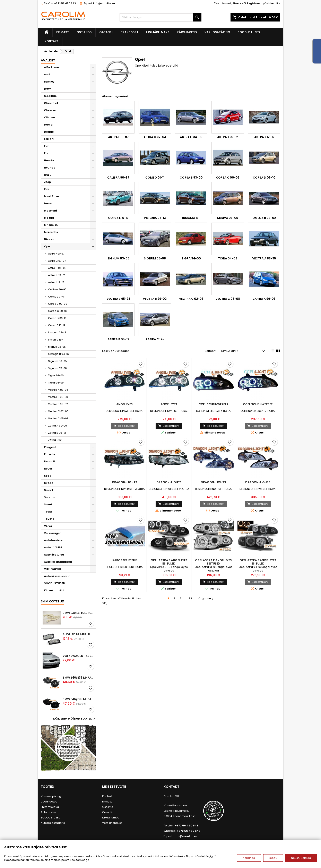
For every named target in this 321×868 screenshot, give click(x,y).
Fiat (47, 146)
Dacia (48, 125)
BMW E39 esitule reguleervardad (78, 613)
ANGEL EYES (124, 404)
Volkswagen (53, 533)
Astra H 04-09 (57, 268)
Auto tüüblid (53, 547)
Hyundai (50, 168)
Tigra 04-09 (56, 383)
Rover (48, 469)
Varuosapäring (217, 32)
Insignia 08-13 (57, 332)
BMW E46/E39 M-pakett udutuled (78, 678)
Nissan (49, 239)
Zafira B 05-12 (57, 433)
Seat (47, 476)
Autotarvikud (54, 540)
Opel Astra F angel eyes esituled (169, 562)
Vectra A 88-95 (58, 390)
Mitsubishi (51, 225)
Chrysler (50, 110)
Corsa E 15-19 (57, 325)
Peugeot (50, 447)
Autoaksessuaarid (57, 576)
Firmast (63, 32)
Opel (47, 246)
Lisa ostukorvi (124, 426)
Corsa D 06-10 (57, 318)
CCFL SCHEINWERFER (213, 404)
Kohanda (249, 858)
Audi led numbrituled (78, 634)
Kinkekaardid (54, 590)
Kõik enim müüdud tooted (75, 719)
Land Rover (52, 196)
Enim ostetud (53, 601)
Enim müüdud (50, 807)
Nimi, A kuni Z (244, 351)
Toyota (49, 519)
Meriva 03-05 (57, 347)
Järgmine (206, 598)
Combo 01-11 (56, 297)
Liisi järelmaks (158, 32)
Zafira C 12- (56, 440)
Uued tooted (49, 802)
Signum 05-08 (57, 368)
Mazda (49, 218)
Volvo (48, 526)
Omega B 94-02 (59, 354)
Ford (47, 153)
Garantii (106, 32)
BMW (47, 89)
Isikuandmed (111, 818)
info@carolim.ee (104, 3)
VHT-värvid (52, 569)
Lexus (48, 203)
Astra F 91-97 (56, 254)
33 (190, 598)
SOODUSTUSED (249, 32)
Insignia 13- (55, 340)
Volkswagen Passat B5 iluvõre (78, 656)
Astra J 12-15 (56, 282)
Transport (130, 32)
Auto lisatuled (54, 555)
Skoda (49, 483)
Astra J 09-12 (57, 275)
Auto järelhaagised (58, 562)
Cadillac (50, 96)
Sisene (237, 3)
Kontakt (52, 41)
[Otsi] (160, 17)
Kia (46, 189)
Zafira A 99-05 (58, 426)
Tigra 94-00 (56, 375)
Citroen (49, 117)
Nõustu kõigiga (301, 858)
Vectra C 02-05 (58, 411)
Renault (50, 461)
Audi (47, 74)
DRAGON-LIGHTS (125, 482)
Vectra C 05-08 (58, 418)
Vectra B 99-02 (58, 404)
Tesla (48, 512)
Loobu (273, 858)
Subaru (49, 497)
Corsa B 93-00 (58, 304)
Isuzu (48, 175)
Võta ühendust (112, 823)
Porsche (50, 454)
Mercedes (51, 232)
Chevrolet (51, 103)
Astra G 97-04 (57, 261)
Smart (49, 490)
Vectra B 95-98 (58, 397)
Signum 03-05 (57, 361)
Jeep (47, 182)
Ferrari (49, 139)
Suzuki (49, 504)
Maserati (50, 211)
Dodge (49, 132)
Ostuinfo (84, 32)
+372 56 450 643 (65, 3)
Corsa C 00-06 (58, 311)
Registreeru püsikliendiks (263, 3)
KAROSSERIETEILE (125, 560)
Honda (49, 160)
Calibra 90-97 (57, 289)
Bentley (49, 82)
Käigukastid (187, 32)
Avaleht (48, 60)
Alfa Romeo (52, 67)
